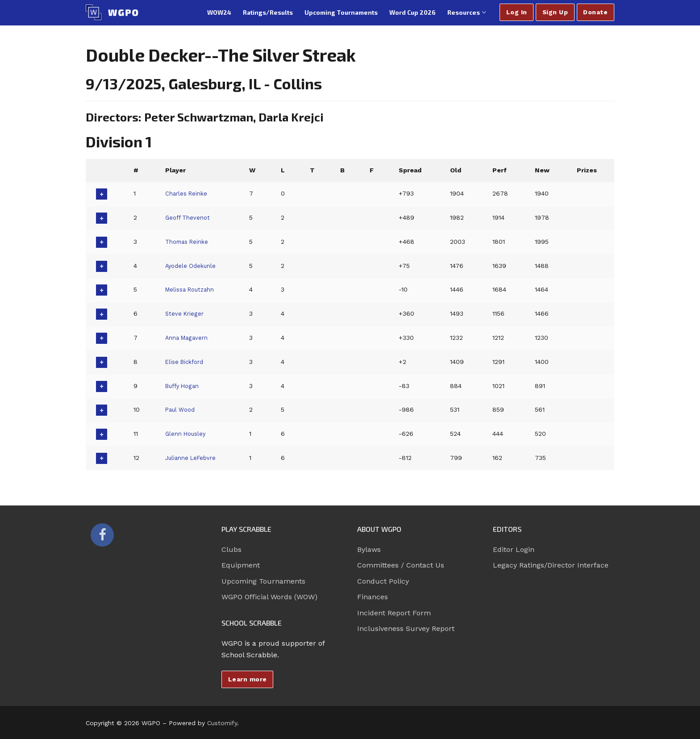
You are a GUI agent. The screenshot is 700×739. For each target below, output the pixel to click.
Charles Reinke (188, 193)
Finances (373, 597)
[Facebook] (102, 535)
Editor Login (514, 549)
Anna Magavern (188, 338)
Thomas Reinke (189, 242)
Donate (595, 12)
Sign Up (555, 12)
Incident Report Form (394, 613)
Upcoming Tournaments (263, 581)
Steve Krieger (185, 313)
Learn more (248, 679)
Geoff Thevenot (189, 217)
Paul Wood (181, 409)
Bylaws (369, 549)
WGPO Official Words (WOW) (269, 597)
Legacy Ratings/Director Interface (551, 565)
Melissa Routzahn (192, 289)
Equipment (241, 565)
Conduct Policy (383, 581)
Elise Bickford (186, 362)
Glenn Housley (187, 434)
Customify (222, 723)
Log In (517, 12)
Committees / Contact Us (401, 565)
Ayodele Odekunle (192, 266)
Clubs (231, 549)
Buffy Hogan (184, 386)
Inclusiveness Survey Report (406, 628)
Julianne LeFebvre (192, 458)
